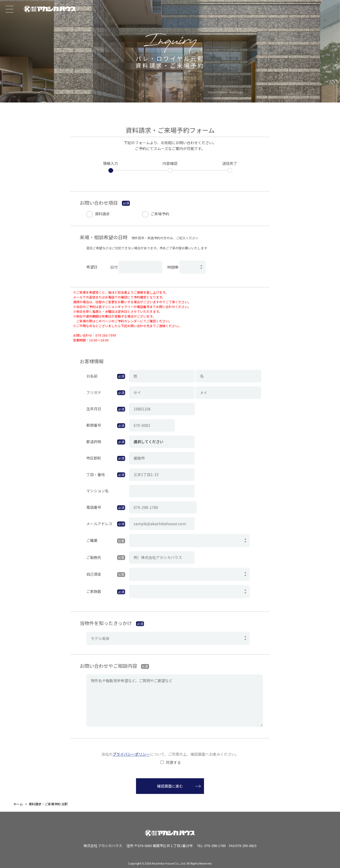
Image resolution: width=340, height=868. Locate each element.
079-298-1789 (215, 846)
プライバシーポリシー (131, 754)
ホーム (18, 804)
